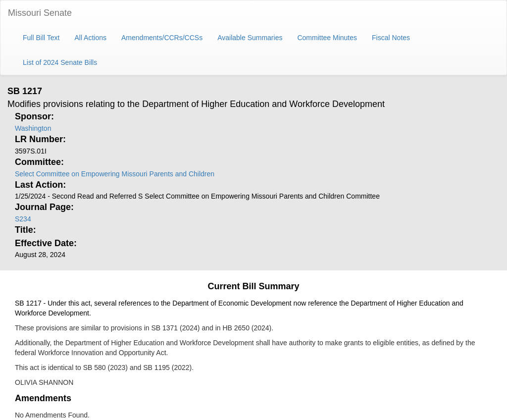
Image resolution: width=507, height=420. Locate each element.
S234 (23, 219)
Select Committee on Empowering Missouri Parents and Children (115, 174)
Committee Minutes (327, 38)
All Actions (90, 38)
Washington (33, 128)
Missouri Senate (40, 13)
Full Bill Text (41, 38)
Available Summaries (250, 38)
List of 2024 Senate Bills (60, 62)
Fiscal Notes (391, 38)
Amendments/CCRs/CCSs (162, 38)
